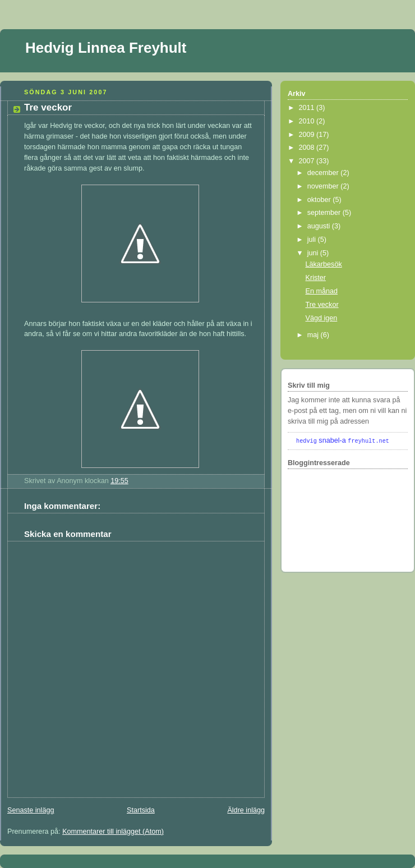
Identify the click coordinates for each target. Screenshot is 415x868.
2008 (308, 148)
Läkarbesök (324, 264)
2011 (308, 108)
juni (314, 253)
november (324, 186)
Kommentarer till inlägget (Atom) (113, 832)
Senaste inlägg (31, 810)
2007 (308, 161)
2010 (308, 121)
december (324, 173)
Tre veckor (48, 107)
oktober (320, 200)
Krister (316, 278)
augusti (320, 226)
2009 (308, 135)
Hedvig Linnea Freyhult (106, 48)
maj (314, 335)
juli (313, 240)
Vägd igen (322, 318)
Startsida (141, 810)
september (325, 213)
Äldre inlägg (246, 810)
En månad (322, 291)
